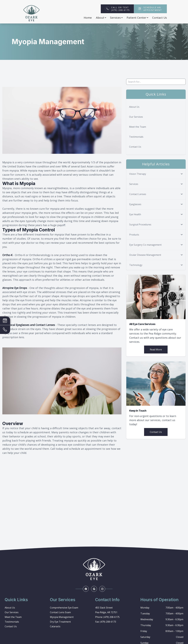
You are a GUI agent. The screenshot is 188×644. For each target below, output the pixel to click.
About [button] (101, 18)
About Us (134, 107)
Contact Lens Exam (60, 612)
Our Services (136, 117)
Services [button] (116, 18)
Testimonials (136, 137)
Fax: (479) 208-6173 (106, 622)
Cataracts (55, 626)
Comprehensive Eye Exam (64, 608)
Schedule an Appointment (153, 9)
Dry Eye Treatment (60, 622)
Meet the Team (138, 127)
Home (88, 18)
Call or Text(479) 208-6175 (120, 9)
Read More (156, 350)
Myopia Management (62, 617)
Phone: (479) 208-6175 (107, 617)
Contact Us (160, 18)
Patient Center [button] (137, 18)
